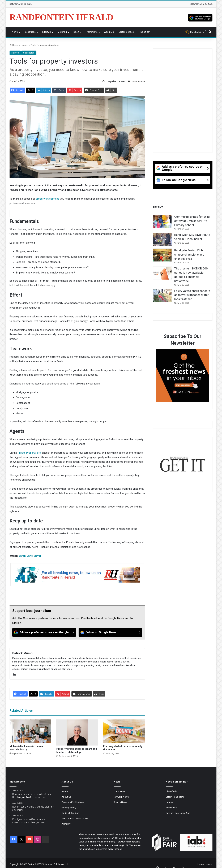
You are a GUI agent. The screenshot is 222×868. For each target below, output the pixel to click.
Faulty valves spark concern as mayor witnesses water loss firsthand (192, 295)
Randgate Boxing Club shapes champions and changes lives (189, 255)
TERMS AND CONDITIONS (75, 818)
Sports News (120, 802)
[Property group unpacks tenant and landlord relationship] (77, 732)
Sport (76, 32)
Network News (121, 797)
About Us (109, 32)
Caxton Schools (127, 32)
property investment (47, 199)
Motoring (62, 32)
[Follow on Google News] (110, 632)
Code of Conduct (70, 813)
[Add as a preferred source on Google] (200, 17)
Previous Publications (73, 802)
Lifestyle (47, 32)
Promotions (92, 32)
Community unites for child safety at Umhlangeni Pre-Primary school (192, 221)
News (15, 32)
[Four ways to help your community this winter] (124, 731)
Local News (119, 791)
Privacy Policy (69, 808)
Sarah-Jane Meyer (30, 556)
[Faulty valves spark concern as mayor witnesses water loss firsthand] (162, 296)
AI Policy (66, 824)
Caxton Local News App (178, 813)
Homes (24, 45)
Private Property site (29, 453)
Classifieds (30, 32)
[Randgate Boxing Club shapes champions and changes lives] (162, 255)
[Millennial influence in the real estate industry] (30, 731)
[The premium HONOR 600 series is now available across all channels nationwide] (162, 273)
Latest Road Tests (175, 797)
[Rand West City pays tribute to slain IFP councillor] (162, 239)
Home (14, 45)
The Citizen (145, 32)
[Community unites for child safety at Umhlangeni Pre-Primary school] (162, 221)
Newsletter (171, 808)
